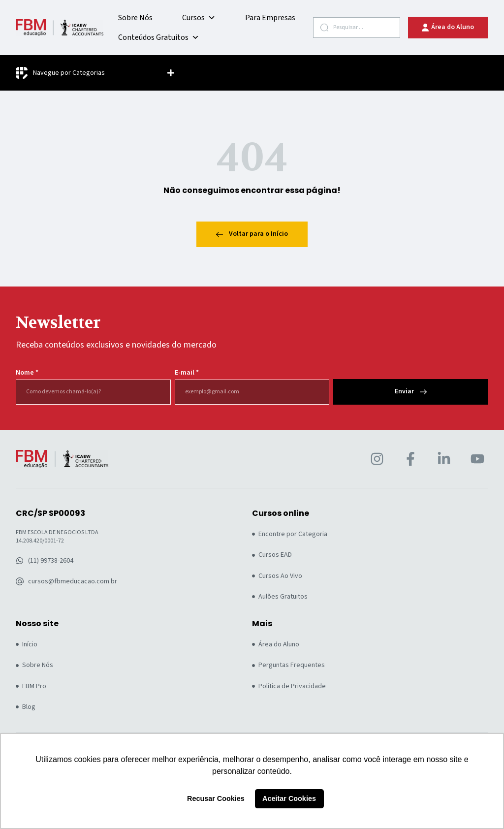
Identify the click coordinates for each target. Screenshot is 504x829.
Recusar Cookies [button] (216, 798)
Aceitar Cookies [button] (289, 798)
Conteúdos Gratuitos (159, 37)
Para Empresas (270, 18)
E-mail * (187, 373)
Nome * (27, 373)
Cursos (199, 18)
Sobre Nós (135, 18)
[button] (171, 73)
